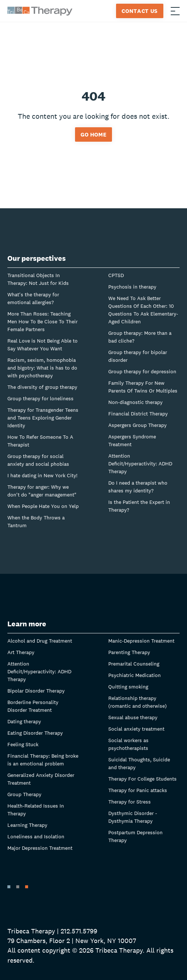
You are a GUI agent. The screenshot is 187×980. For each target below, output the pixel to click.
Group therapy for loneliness (40, 398)
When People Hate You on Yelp (43, 506)
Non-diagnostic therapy (135, 402)
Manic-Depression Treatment (141, 641)
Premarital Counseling (134, 664)
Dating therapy (24, 721)
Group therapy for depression (142, 371)
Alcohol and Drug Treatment (40, 641)
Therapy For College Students (142, 779)
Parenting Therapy (129, 652)
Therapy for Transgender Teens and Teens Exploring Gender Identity (43, 418)
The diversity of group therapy (42, 387)
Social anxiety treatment (136, 729)
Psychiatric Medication (135, 675)
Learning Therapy (27, 825)
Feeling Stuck (23, 744)
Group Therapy (24, 794)
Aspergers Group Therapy (137, 425)
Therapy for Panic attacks (138, 790)
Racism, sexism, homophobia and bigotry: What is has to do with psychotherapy (42, 368)
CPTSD (116, 275)
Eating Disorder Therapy (35, 733)
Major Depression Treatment (40, 848)
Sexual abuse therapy (133, 717)
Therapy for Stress (130, 802)
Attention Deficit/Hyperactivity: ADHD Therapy (140, 464)
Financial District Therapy (138, 414)
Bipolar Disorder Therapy (36, 691)
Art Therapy (21, 652)
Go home (94, 134)
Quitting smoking (128, 687)
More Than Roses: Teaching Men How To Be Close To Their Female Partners (42, 321)
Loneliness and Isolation (36, 836)
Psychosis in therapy (132, 287)
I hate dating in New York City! (42, 475)
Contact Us (140, 11)
